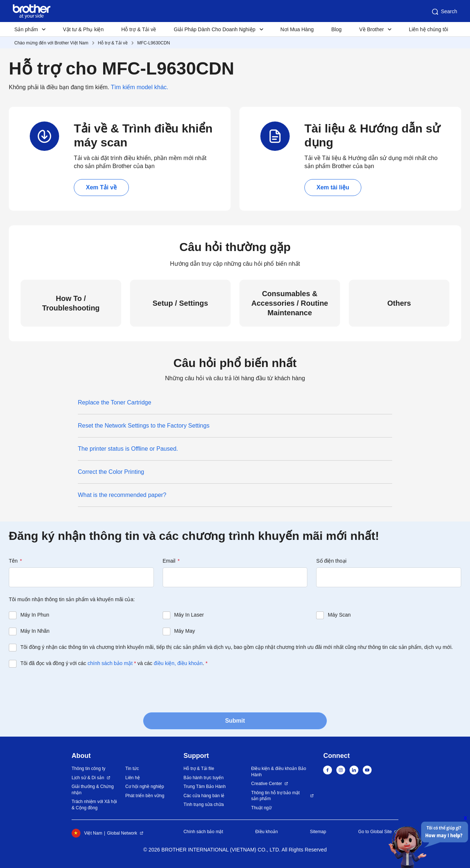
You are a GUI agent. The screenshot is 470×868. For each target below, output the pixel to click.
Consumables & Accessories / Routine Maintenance (290, 303)
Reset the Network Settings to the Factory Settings (144, 426)
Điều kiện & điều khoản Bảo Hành (279, 772)
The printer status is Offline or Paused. (128, 449)
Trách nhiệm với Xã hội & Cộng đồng (94, 805)
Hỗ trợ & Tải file (199, 769)
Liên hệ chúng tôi (428, 29)
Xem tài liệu (333, 187)
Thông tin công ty (88, 769)
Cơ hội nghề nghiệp (144, 787)
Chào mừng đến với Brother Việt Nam (51, 43)
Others (399, 303)
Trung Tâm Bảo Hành (205, 787)
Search (444, 12)
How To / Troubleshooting (71, 303)
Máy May (185, 631)
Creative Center (267, 784)
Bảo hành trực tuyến (204, 778)
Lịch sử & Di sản (88, 778)
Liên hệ (133, 778)
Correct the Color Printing (111, 472)
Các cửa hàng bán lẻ (204, 796)
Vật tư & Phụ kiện (83, 29)
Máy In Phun (35, 615)
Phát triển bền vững (145, 796)
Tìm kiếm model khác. (140, 87)
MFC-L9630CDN (154, 43)
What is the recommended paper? (122, 495)
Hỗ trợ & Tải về (139, 29)
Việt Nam (87, 833)
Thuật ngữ (261, 808)
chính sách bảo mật (110, 663)
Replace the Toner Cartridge (115, 402)
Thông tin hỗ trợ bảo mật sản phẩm (275, 796)
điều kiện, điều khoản (178, 663)
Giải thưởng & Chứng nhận (93, 790)
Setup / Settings (180, 303)
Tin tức (132, 769)
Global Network (122, 833)
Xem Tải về (101, 187)
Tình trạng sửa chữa (204, 805)
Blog (336, 29)
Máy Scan (339, 615)
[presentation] (65, 689)
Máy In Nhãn (35, 631)
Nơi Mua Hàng (297, 29)
